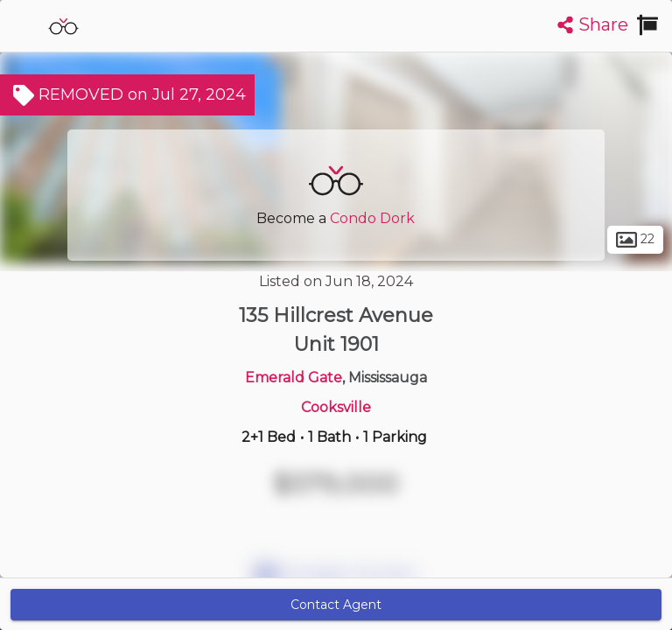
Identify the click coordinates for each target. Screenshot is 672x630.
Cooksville (336, 407)
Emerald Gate (294, 378)
